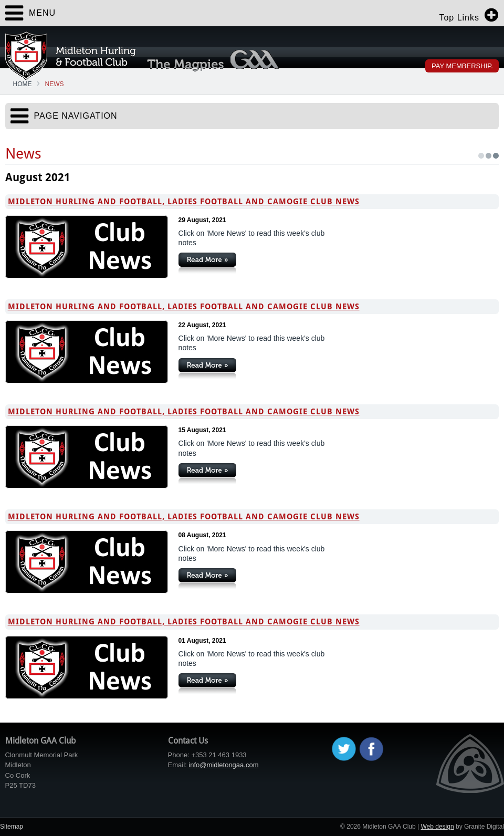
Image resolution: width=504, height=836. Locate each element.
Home (23, 84)
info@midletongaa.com (223, 765)
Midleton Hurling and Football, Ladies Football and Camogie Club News (184, 202)
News (55, 84)
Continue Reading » (207, 263)
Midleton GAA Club (71, 56)
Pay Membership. (462, 66)
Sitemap (12, 827)
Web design (437, 827)
